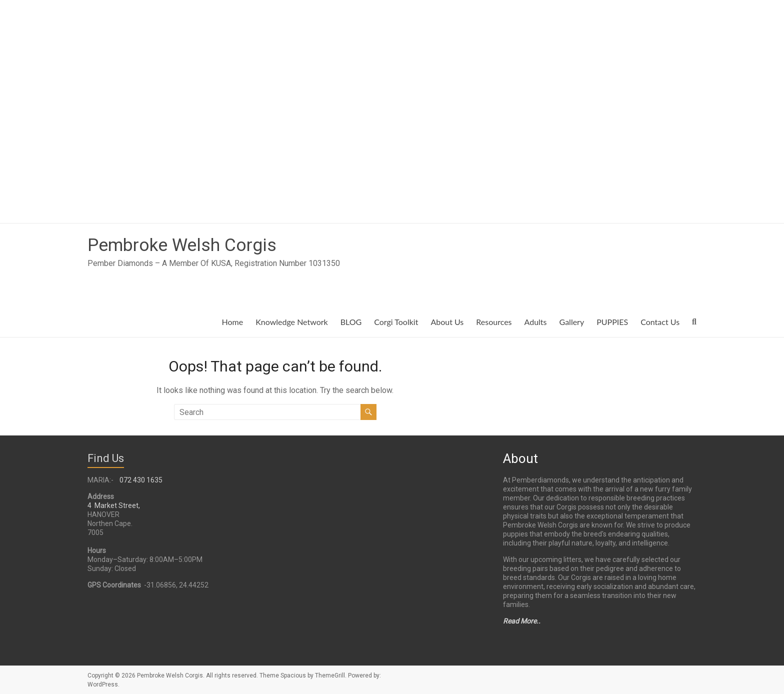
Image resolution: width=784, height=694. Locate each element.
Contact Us (660, 322)
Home (233, 322)
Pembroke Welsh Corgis (183, 245)
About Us (447, 322)
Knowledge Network (292, 322)
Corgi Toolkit (396, 322)
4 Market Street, (114, 505)
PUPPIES (612, 322)
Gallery (572, 322)
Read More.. (522, 621)
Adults (536, 322)
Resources (494, 322)
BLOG (351, 322)
